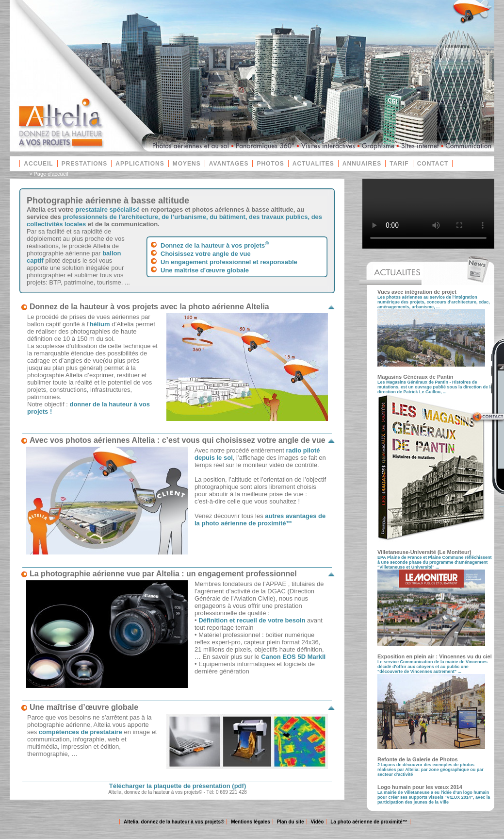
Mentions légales (251, 822)
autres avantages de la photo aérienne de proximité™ (260, 520)
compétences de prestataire (81, 732)
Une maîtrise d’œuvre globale (205, 270)
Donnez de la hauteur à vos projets (215, 245)
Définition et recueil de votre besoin (252, 620)
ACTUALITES (313, 164)
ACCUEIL (38, 164)
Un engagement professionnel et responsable (229, 262)
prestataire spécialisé (107, 210)
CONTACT (433, 164)
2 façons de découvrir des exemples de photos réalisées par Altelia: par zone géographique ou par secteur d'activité (431, 770)
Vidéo (317, 822)
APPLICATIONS (140, 164)
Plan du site (291, 822)
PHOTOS (270, 164)
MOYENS (187, 164)
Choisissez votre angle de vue (206, 254)
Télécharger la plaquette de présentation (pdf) (178, 786)
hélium (100, 324)
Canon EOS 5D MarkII (293, 657)
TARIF (399, 164)
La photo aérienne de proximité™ (369, 822)
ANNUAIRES (362, 164)
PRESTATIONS (85, 164)
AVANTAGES (229, 164)
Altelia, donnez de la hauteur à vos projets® (174, 822)
